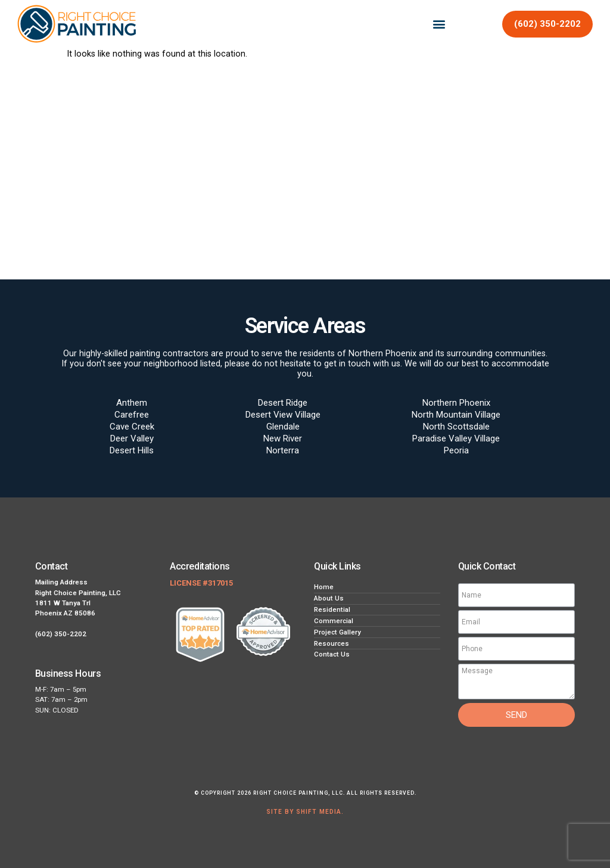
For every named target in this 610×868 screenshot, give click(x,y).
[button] (439, 24)
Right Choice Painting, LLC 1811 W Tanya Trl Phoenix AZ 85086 (78, 603)
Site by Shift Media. (305, 812)
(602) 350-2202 (61, 634)
